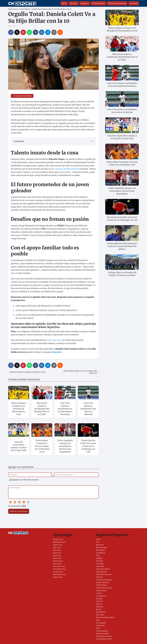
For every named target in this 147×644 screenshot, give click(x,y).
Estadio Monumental (104, 580)
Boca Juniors (101, 550)
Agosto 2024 (58, 577)
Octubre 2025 (58, 539)
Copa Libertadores (103, 569)
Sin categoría (101, 623)
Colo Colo (99, 561)
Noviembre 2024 (59, 569)
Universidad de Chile (104, 639)
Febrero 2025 (58, 561)
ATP (98, 542)
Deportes (85, 3)
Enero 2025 (57, 564)
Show (98, 620)
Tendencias (100, 625)
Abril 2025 (57, 556)
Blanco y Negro (102, 547)
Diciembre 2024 (59, 566)
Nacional (99, 601)
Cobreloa (99, 558)
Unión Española (102, 631)
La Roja (99, 593)
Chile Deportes (54, 340)
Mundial (99, 599)
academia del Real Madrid (66, 169)
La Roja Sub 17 (101, 596)
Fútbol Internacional (117, 3)
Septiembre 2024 (60, 574)
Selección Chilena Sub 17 (105, 617)
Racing (99, 609)
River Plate (100, 615)
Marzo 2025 (57, 558)
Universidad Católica (104, 636)
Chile (98, 556)
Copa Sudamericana (104, 574)
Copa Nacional (101, 572)
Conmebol (100, 564)
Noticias (74, 3)
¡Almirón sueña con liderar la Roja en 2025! (28, 372)
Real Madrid (101, 612)
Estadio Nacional (102, 582)
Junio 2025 (57, 550)
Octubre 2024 (58, 572)
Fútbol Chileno (98, 3)
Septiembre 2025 (59, 542)
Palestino (100, 607)
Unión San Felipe (102, 634)
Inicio (64, 3)
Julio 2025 (57, 547)
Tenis (98, 628)
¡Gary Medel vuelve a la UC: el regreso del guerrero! (80, 372)
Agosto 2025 (58, 545)
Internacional (101, 591)
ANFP (98, 539)
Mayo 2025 (57, 553)
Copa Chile (100, 566)
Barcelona (100, 545)
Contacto (134, 3)
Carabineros (101, 553)
